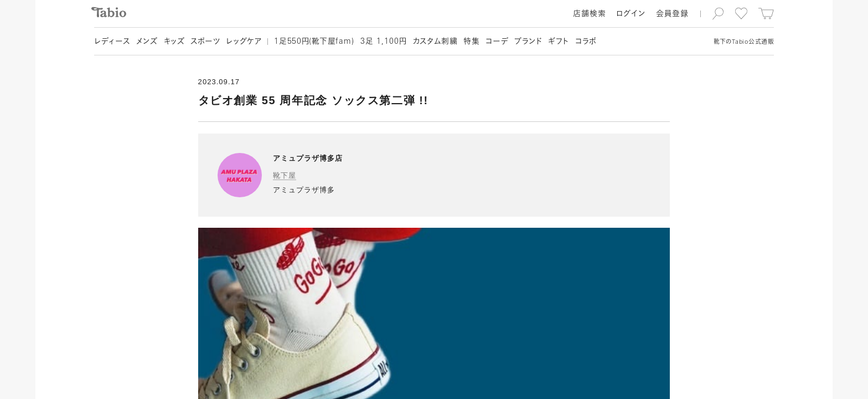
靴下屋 (285, 175)
